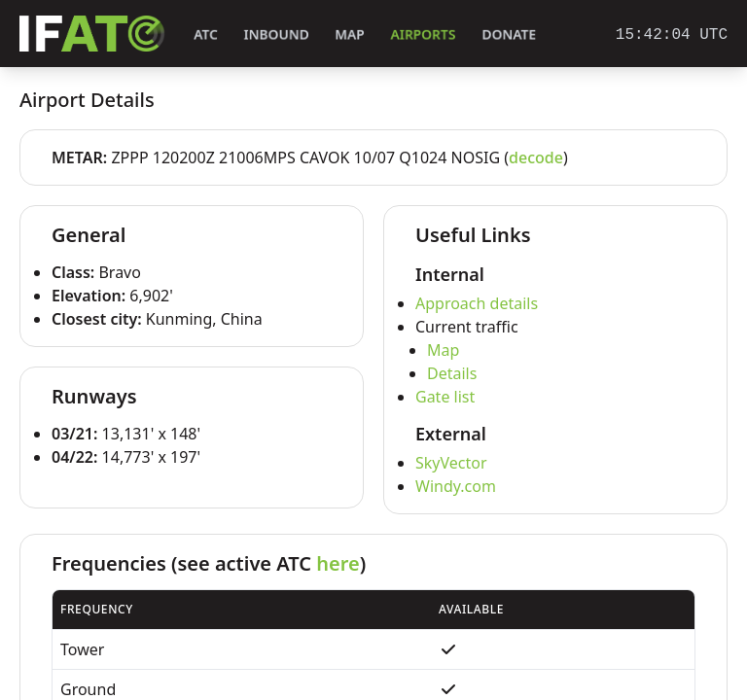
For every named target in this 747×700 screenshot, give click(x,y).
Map (350, 35)
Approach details (477, 303)
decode (536, 157)
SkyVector (451, 463)
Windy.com (456, 486)
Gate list (445, 397)
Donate (509, 35)
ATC (206, 35)
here (338, 563)
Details (452, 373)
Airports (423, 35)
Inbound (276, 35)
